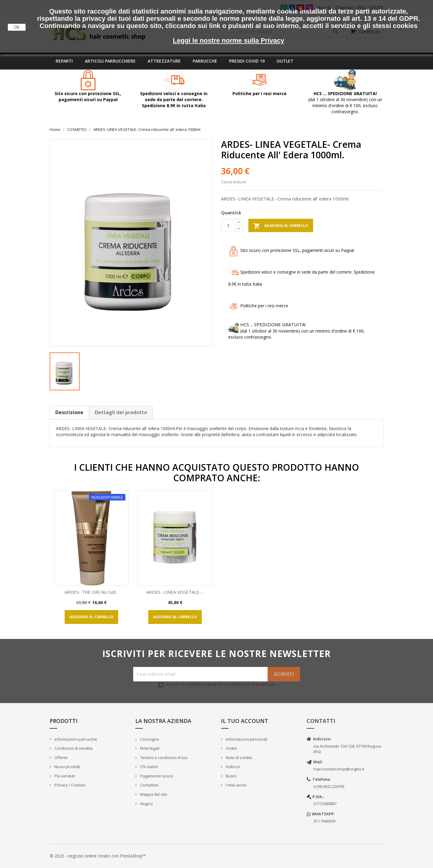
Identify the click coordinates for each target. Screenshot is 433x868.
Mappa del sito (153, 794)
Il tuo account (245, 721)
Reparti (64, 61)
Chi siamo (149, 767)
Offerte (61, 758)
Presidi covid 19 (247, 61)
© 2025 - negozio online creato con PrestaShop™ (98, 856)
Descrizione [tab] (69, 412)
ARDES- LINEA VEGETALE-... (175, 592)
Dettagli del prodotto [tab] (121, 412)
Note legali (149, 748)
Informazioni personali (246, 739)
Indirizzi (232, 767)
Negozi (146, 804)
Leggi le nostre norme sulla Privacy (229, 40)
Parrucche (205, 61)
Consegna (149, 739)
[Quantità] (228, 225)
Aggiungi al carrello (281, 226)
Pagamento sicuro (156, 776)
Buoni (231, 776)
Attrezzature (164, 61)
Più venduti (64, 776)
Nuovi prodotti (67, 767)
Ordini (231, 748)
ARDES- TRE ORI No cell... (91, 592)
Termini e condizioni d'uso (163, 758)
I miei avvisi (236, 785)
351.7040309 (324, 821)
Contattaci (149, 785)
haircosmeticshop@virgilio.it (339, 769)
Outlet (285, 61)
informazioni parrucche (75, 739)
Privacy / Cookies (70, 785)
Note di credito (239, 758)
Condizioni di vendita (73, 748)
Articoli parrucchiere (110, 61)
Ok (17, 27)
